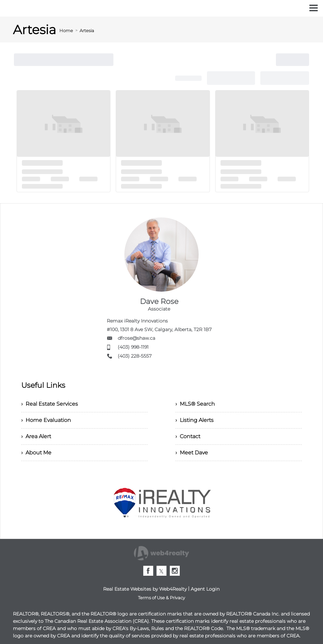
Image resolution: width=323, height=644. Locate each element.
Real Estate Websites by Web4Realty (145, 589)
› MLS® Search (195, 404)
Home (66, 30)
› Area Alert (36, 436)
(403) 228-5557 (135, 356)
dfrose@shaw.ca (136, 338)
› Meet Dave (192, 453)
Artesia (87, 30)
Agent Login (205, 589)
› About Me (36, 453)
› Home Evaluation (46, 420)
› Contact (188, 436)
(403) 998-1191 (133, 347)
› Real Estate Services (50, 404)
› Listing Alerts (194, 420)
